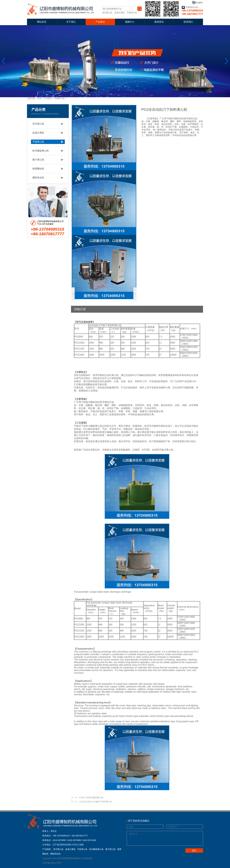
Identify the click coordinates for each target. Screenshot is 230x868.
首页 (39, 98)
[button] (227, 61)
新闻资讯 (159, 22)
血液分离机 (38, 133)
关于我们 (71, 22)
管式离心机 (38, 124)
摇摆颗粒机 (38, 169)
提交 (194, 850)
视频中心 (130, 22)
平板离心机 (59, 98)
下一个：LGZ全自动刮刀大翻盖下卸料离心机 (91, 807)
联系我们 (188, 22)
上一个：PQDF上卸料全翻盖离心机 (87, 802)
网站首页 (42, 22)
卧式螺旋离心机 (41, 151)
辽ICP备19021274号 (52, 863)
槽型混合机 (38, 178)
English (197, 3)
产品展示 (100, 22)
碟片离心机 (38, 160)
